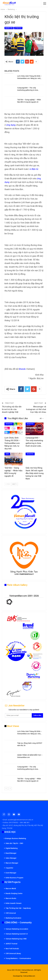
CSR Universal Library (13, 954)
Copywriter (9, 868)
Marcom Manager (12, 863)
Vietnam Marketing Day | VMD (16, 939)
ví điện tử (34, 169)
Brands (22, 369)
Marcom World (11, 889)
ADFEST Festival (11, 944)
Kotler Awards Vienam (14, 903)
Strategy (18, 28)
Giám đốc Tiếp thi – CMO (14, 843)
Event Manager (11, 873)
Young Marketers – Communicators (18, 958)
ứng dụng (11, 125)
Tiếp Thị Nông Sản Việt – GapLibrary (18, 908)
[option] (24, 758)
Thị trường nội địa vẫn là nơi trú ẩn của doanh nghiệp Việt (12, 409)
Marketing (9, 28)
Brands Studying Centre (14, 893)
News (7, 454)
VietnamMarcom (29, 976)
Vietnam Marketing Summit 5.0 (17, 934)
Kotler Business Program (14, 878)
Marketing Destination (13, 918)
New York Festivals (12, 949)
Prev (8, 484)
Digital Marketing (12, 848)
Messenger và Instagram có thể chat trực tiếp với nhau (36, 409)
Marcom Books (11, 898)
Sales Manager (11, 858)
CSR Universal (11, 913)
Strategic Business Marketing (15, 838)
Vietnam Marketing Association (17, 929)
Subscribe (37, 715)
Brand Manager (11, 853)
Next (15, 484)
